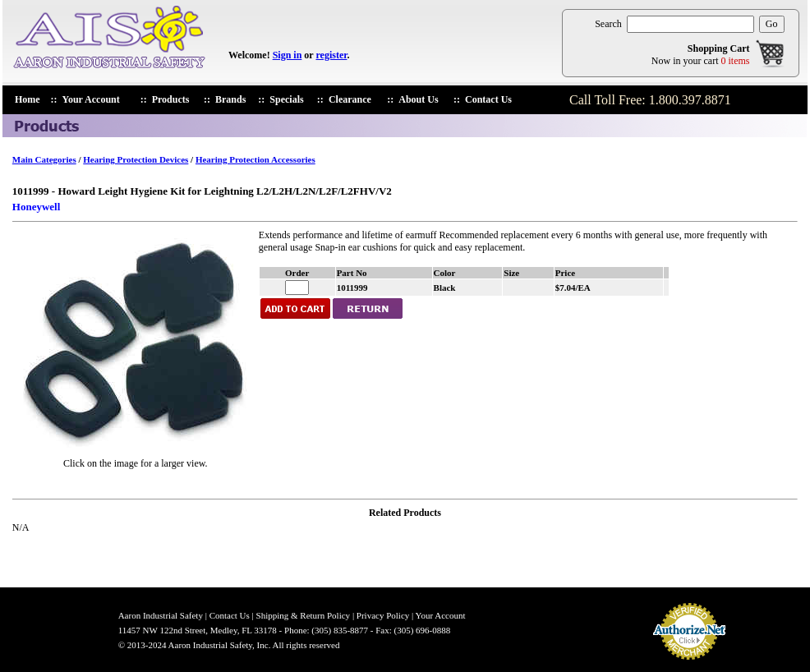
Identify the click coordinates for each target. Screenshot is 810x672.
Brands (230, 99)
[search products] (690, 24)
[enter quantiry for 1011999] (297, 288)
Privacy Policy (383, 615)
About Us (418, 99)
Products (171, 99)
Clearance (350, 99)
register (331, 55)
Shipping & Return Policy (304, 615)
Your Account (91, 99)
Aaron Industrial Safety (161, 615)
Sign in (288, 55)
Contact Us (488, 99)
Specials (286, 99)
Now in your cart (701, 61)
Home (28, 99)
